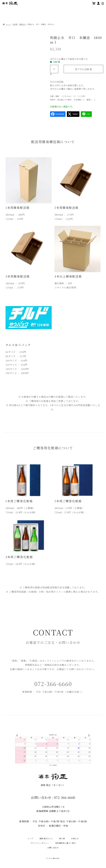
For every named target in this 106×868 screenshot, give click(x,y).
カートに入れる (83, 69)
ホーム (8, 24)
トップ (30, 838)
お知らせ (75, 838)
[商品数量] (54, 69)
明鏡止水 (22, 24)
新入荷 (62, 838)
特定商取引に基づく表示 (66, 843)
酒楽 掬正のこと (46, 838)
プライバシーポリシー (40, 843)
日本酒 (15, 24)
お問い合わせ (53, 848)
